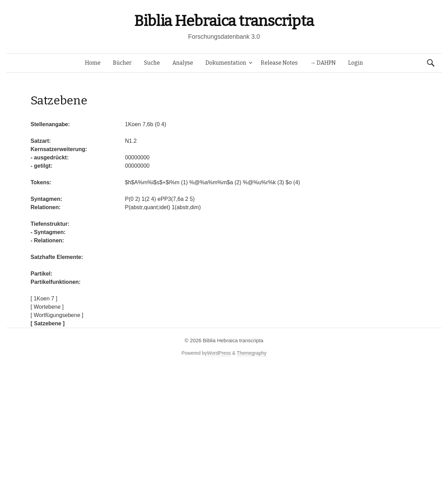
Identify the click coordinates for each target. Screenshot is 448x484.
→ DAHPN (323, 63)
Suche (152, 63)
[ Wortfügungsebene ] (57, 315)
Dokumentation (226, 63)
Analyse (183, 63)
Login (356, 63)
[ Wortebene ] (47, 307)
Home (93, 63)
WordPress (219, 353)
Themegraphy (251, 353)
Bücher (122, 63)
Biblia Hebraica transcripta (224, 21)
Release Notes (279, 63)
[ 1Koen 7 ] (44, 299)
